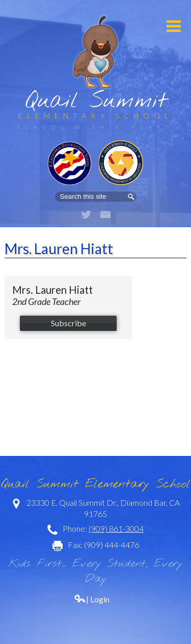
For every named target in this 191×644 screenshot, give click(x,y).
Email (105, 214)
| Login (92, 599)
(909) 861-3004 (116, 528)
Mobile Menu (174, 26)
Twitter (86, 214)
